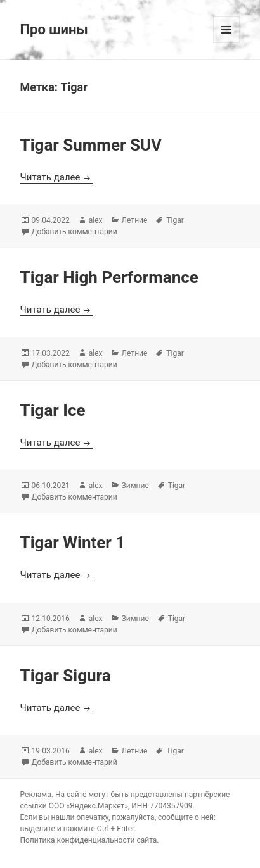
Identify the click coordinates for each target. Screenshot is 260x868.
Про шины (54, 29)
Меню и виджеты (227, 43)
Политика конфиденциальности (78, 840)
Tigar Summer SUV (91, 145)
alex (96, 220)
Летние (135, 220)
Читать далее (57, 177)
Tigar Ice (53, 410)
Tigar (175, 220)
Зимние (135, 486)
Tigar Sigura (66, 676)
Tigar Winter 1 (73, 543)
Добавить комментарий (75, 232)
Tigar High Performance (109, 277)
